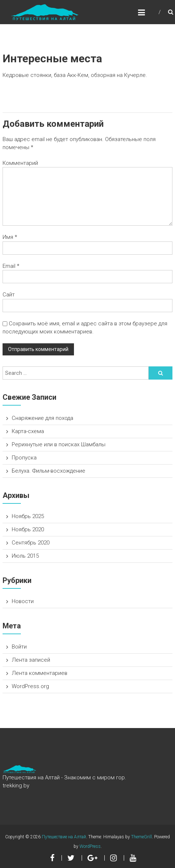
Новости (23, 601)
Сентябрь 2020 (31, 543)
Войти (19, 647)
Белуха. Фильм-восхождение (49, 471)
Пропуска (24, 458)
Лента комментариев (40, 673)
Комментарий (20, 163)
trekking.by (16, 786)
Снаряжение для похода (42, 418)
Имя (10, 237)
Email (11, 266)
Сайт (9, 295)
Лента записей (31, 660)
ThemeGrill (142, 837)
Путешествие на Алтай (64, 837)
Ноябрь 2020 (28, 529)
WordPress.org (30, 686)
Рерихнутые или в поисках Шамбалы (59, 444)
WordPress (90, 846)
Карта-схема (28, 431)
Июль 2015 (25, 556)
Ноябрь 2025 (28, 516)
